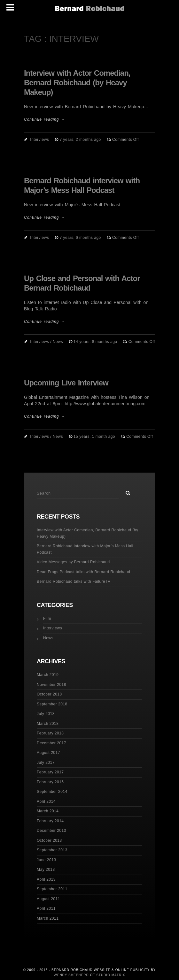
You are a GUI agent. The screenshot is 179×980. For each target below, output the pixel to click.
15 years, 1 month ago (95, 437)
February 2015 (50, 782)
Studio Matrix (111, 975)
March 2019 (48, 675)
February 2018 (50, 733)
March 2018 (48, 724)
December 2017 (51, 743)
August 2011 (48, 899)
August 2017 (48, 753)
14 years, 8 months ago (96, 342)
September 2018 (52, 704)
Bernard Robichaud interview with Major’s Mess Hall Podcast (85, 549)
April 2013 (46, 879)
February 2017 (50, 772)
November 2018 (51, 685)
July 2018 (46, 714)
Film (47, 619)
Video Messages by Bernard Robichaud (73, 562)
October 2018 (49, 694)
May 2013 (46, 870)
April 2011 (46, 908)
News (58, 342)
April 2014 (46, 801)
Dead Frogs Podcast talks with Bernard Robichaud (83, 572)
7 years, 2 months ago (81, 140)
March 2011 (48, 918)
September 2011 (52, 889)
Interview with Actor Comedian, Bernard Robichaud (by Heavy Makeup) (77, 83)
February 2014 (50, 821)
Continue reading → (45, 119)
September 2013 (52, 850)
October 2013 (49, 840)
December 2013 (51, 831)
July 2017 (46, 763)
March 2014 (48, 811)
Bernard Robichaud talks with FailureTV (74, 581)
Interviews (39, 140)
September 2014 (52, 792)
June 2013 (47, 860)
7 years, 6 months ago (81, 238)
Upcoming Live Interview (66, 383)
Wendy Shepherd (71, 975)
